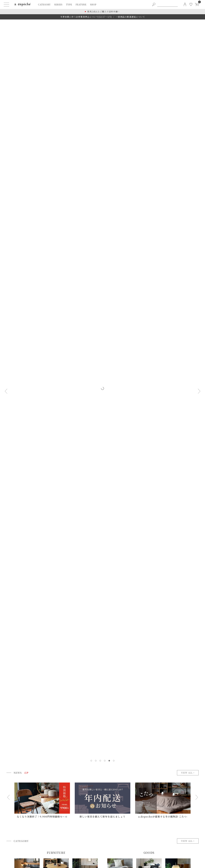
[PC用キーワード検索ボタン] (154, 4)
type (69, 4)
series (58, 4)
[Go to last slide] (8, 797)
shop (93, 4)
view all (187, 773)
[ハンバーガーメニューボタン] (6, 4)
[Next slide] (199, 391)
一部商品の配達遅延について (130, 17)
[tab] (91, 761)
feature (81, 4)
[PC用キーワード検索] (167, 4)
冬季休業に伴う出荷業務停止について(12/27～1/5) (86, 17)
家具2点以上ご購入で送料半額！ (104, 12)
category (44, 4)
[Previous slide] (6, 391)
